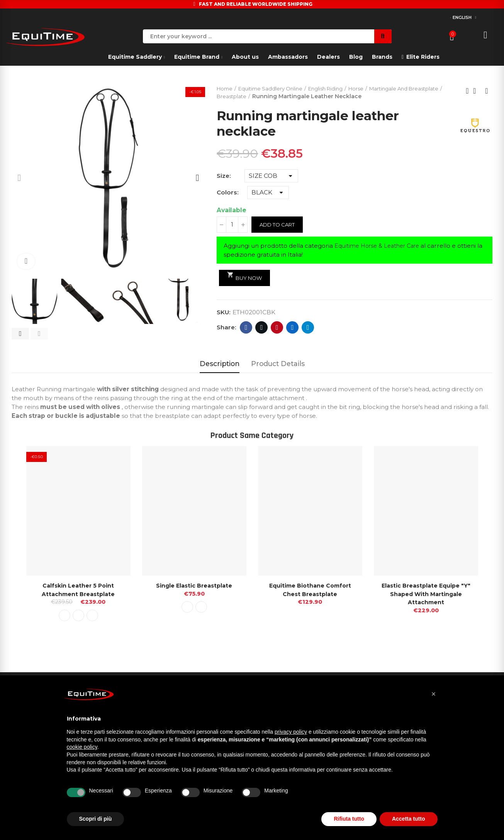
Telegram (308, 328)
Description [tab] (220, 364)
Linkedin (293, 328)
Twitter (262, 328)
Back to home (477, 91)
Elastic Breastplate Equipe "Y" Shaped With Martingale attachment (426, 594)
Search (383, 36)
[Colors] (268, 193)
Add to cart (279, 225)
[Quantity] (232, 225)
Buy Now (246, 277)
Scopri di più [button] (96, 819)
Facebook (246, 328)
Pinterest (277, 328)
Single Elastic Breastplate (194, 585)
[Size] (271, 177)
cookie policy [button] (82, 747)
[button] (20, 334)
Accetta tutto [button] (409, 819)
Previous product (467, 91)
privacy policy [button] (291, 732)
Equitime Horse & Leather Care (381, 246)
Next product (487, 91)
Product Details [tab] (278, 364)
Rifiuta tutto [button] (349, 819)
